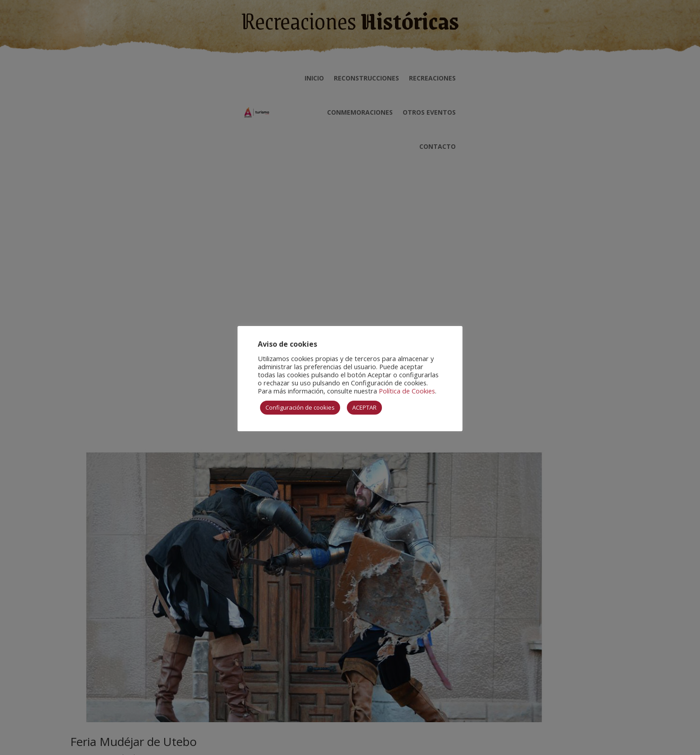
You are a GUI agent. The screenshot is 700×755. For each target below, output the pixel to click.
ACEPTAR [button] (364, 407)
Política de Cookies (407, 391)
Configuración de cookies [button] (300, 407)
